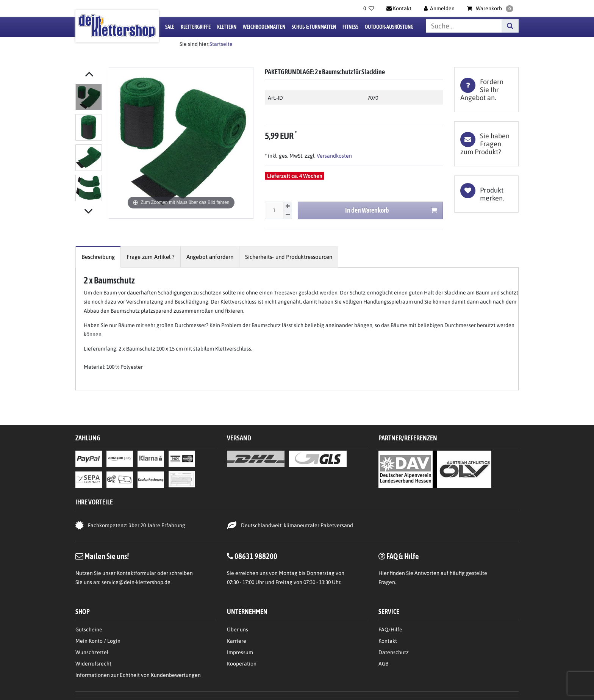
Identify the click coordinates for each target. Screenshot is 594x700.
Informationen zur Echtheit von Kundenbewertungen (138, 675)
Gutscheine (89, 630)
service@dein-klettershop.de (136, 582)
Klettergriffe (196, 27)
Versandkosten (334, 156)
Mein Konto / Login (98, 641)
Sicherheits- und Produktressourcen (289, 257)
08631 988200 (256, 556)
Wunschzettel (92, 652)
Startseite (221, 44)
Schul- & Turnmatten (314, 27)
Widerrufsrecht (93, 664)
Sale (170, 27)
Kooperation (242, 664)
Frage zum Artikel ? (151, 257)
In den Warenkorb (391, 211)
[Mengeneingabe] (274, 210)
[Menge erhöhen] (288, 206)
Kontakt (388, 641)
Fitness (350, 27)
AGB (383, 664)
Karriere (237, 641)
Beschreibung (98, 257)
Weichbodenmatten (264, 27)
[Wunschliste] (369, 8)
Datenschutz (394, 652)
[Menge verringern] (288, 215)
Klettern (227, 27)
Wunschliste (486, 194)
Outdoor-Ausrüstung (389, 27)
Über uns (238, 630)
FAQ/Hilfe (390, 630)
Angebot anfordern (210, 257)
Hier (384, 573)
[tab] (486, 90)
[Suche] (510, 26)
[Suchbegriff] (464, 26)
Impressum (240, 652)
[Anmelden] (439, 8)
